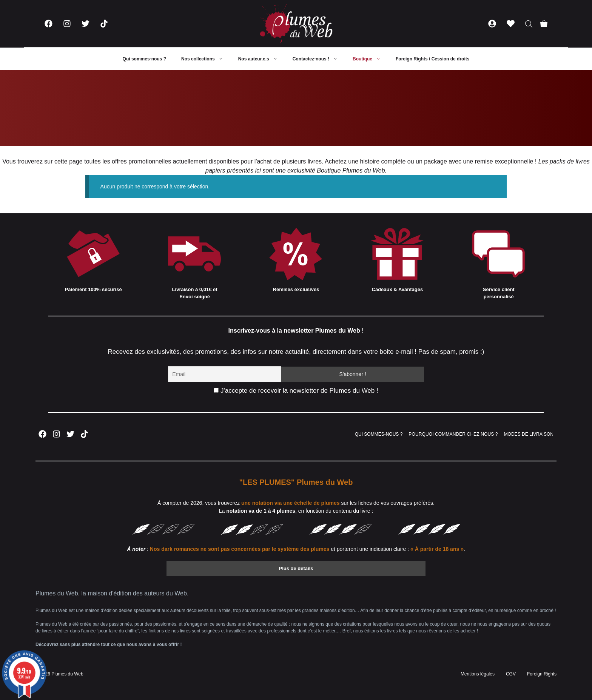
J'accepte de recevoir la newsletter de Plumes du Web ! (296, 391)
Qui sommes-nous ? (144, 59)
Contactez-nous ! (319, 59)
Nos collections (206, 59)
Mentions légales (478, 674)
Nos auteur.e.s (262, 59)
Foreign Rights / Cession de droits (432, 59)
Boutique (370, 59)
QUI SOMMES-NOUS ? (379, 434)
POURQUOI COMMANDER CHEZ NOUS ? (453, 434)
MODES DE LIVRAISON (529, 434)
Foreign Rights (542, 674)
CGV (511, 674)
